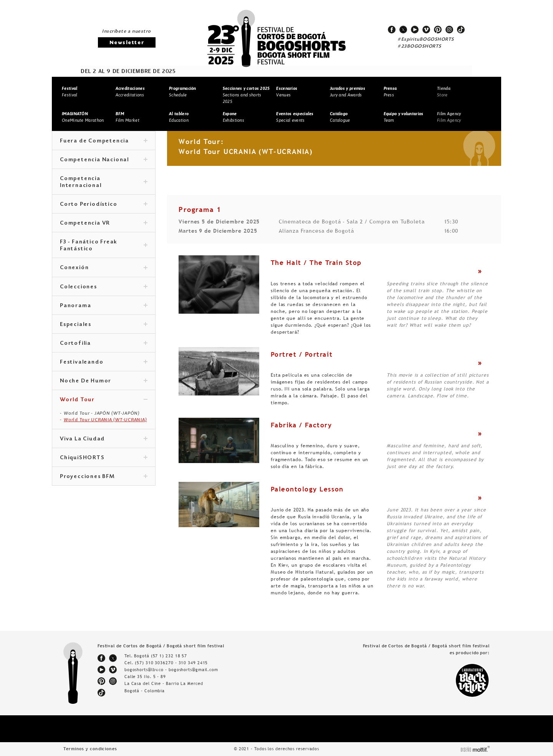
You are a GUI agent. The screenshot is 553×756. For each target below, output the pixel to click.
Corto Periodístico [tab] (104, 205)
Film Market (127, 117)
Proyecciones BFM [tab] (104, 477)
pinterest (438, 30)
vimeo (426, 30)
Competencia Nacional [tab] (104, 160)
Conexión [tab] (104, 268)
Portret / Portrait (302, 354)
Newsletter (127, 43)
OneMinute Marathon (83, 117)
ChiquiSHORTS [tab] (104, 458)
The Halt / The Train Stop (316, 263)
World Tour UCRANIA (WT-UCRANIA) (105, 420)
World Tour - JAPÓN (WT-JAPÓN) (102, 413)
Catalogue (340, 117)
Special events (295, 117)
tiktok (461, 30)
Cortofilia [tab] (104, 344)
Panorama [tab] (104, 306)
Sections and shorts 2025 (246, 95)
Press (390, 92)
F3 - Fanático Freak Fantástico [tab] (104, 246)
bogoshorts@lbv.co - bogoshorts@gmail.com (171, 670)
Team (404, 117)
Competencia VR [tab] (104, 223)
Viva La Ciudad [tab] (104, 439)
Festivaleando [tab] (104, 362)
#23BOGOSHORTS (420, 46)
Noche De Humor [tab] (104, 381)
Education (179, 117)
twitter (403, 30)
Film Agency (449, 117)
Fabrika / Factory (301, 425)
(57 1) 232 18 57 (169, 656)
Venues (287, 92)
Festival (70, 92)
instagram (449, 30)
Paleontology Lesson (307, 489)
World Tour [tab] (104, 400)
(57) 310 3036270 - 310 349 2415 (171, 663)
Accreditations (130, 92)
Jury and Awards (348, 92)
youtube (415, 30)
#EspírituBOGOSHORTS (426, 40)
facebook (392, 30)
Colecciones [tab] (104, 287)
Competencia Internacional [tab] (104, 182)
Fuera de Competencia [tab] (104, 141)
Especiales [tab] (104, 325)
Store (444, 92)
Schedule (183, 92)
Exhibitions (233, 117)
